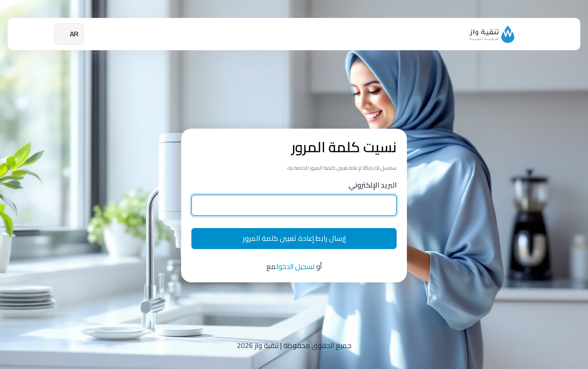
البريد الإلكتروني (373, 185)
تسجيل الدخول (295, 266)
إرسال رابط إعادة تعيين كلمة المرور (294, 238)
